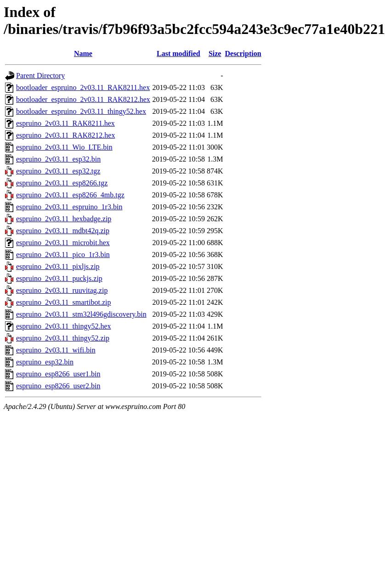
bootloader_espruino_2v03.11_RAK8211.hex (83, 87)
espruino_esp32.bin (45, 362)
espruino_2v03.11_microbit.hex (63, 243)
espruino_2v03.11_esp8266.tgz (62, 183)
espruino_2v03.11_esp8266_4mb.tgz (70, 195)
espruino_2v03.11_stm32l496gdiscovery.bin (81, 314)
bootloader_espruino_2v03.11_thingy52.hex (81, 111)
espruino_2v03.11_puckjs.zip (59, 278)
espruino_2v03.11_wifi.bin (56, 350)
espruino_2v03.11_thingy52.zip (63, 338)
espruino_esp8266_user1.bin (58, 374)
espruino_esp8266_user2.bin (58, 386)
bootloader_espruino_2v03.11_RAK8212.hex (83, 99)
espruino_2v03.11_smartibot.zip (64, 302)
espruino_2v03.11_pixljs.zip (58, 266)
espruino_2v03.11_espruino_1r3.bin (69, 207)
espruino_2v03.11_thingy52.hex (64, 326)
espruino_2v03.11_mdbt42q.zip (63, 231)
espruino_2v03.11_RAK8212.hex (65, 135)
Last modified (178, 53)
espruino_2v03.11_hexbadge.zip (64, 219)
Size (215, 53)
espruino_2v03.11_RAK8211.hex (65, 123)
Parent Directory (40, 76)
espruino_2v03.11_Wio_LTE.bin (64, 147)
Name (83, 53)
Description (243, 53)
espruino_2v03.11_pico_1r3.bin (63, 255)
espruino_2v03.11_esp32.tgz (58, 171)
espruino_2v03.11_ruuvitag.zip (62, 290)
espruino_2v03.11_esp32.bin (58, 159)
